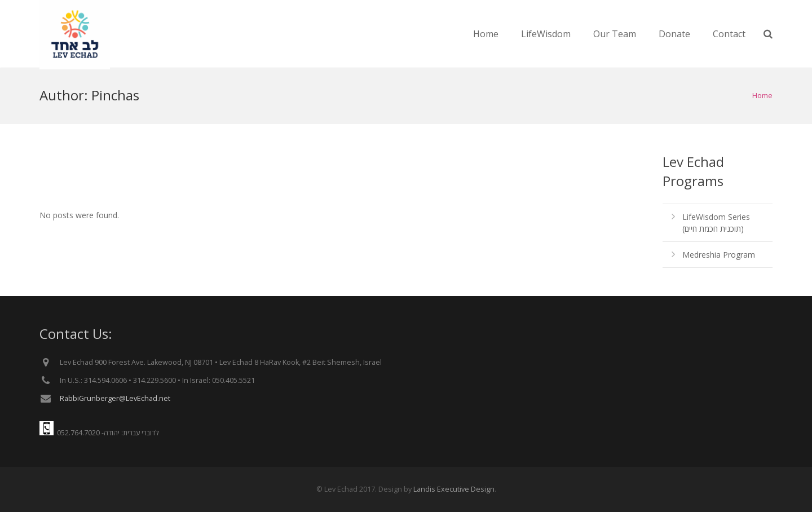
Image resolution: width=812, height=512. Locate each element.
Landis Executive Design (454, 489)
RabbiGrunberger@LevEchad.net (115, 398)
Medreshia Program (719, 255)
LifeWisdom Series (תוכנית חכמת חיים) (716, 223)
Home (762, 95)
